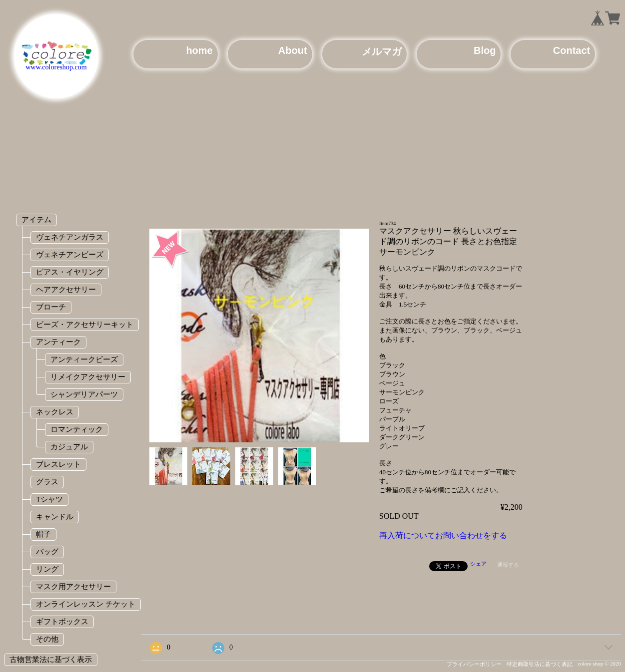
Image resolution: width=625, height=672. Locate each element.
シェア (478, 564)
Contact (572, 50)
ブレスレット (58, 464)
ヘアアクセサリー (66, 289)
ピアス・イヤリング (70, 272)
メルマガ (382, 51)
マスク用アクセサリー (73, 586)
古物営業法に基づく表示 (51, 659)
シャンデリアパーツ (84, 394)
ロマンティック (77, 429)
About (293, 50)
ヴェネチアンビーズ (70, 254)
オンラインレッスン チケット (86, 604)
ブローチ (51, 307)
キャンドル (55, 516)
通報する (508, 565)
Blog (485, 50)
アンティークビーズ (84, 359)
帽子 (43, 534)
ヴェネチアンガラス (70, 237)
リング (47, 569)
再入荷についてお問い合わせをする (443, 535)
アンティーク (58, 342)
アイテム (36, 219)
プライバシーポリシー (474, 664)
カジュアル (69, 447)
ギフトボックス (62, 621)
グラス (47, 482)
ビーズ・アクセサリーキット (85, 324)
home (199, 50)
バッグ (47, 551)
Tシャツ (49, 499)
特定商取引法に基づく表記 (540, 664)
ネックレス (55, 412)
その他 (47, 639)
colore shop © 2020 (599, 664)
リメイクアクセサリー (88, 377)
